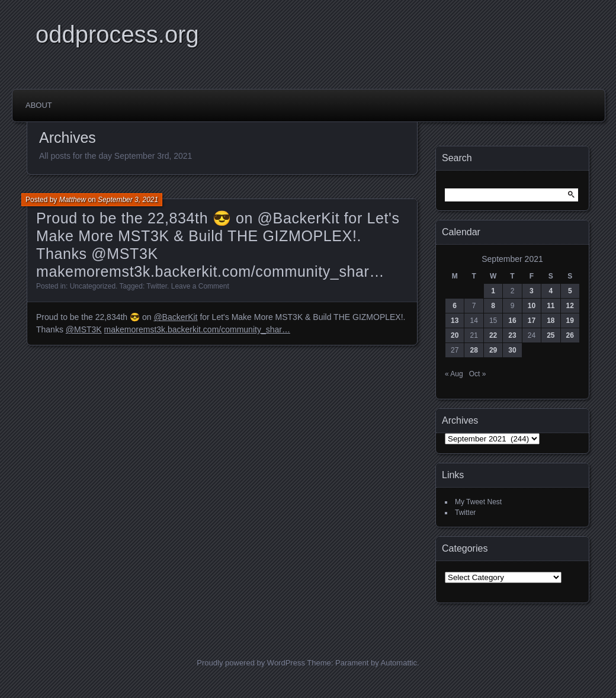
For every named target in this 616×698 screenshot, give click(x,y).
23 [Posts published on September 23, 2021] (512, 335)
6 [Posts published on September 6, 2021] (455, 306)
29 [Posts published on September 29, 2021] (493, 350)
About (39, 105)
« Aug (454, 374)
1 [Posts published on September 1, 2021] (493, 291)
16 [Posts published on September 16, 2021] (512, 321)
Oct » (478, 374)
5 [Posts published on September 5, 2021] (570, 291)
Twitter (157, 286)
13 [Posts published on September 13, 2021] (455, 321)
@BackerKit (175, 317)
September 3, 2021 (128, 200)
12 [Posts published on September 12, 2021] (570, 306)
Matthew (73, 200)
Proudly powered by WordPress (251, 663)
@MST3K (84, 329)
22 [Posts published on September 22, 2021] (493, 335)
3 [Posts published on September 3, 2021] (532, 291)
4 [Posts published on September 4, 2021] (551, 291)
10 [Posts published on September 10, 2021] (532, 306)
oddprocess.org (117, 34)
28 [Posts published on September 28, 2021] (474, 350)
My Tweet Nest (478, 502)
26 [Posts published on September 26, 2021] (570, 335)
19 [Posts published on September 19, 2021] (570, 321)
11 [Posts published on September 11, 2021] (551, 306)
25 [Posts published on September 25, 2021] (551, 335)
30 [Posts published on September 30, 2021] (512, 350)
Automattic (399, 663)
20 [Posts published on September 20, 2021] (455, 335)
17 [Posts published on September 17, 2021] (532, 321)
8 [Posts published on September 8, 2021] (493, 306)
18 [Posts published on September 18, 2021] (551, 321)
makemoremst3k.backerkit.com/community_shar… (197, 329)
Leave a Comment (200, 286)
